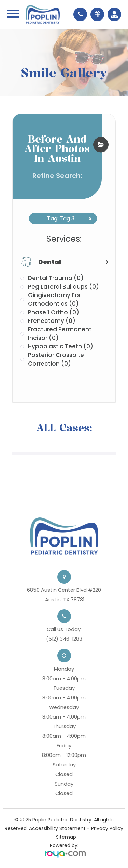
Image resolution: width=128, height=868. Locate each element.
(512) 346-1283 (64, 639)
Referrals (113, 14)
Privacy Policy (107, 828)
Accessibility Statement (57, 828)
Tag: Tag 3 (67, 219)
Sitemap (66, 837)
